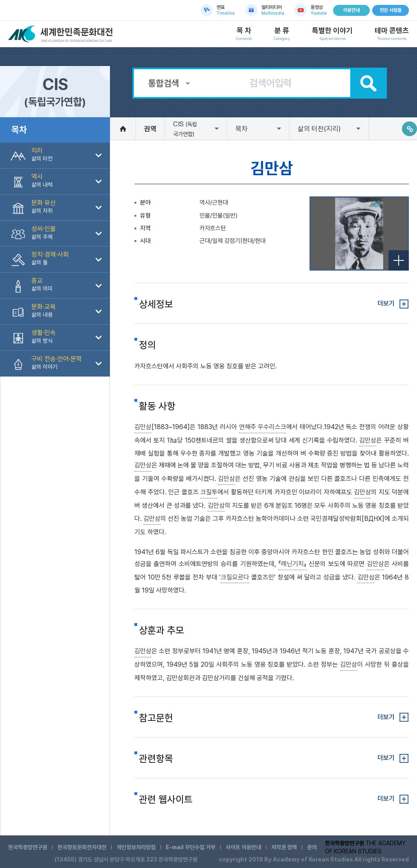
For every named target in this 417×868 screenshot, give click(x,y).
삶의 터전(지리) (319, 129)
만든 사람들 (391, 10)
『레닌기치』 (292, 564)
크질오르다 (235, 577)
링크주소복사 (409, 129)
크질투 (209, 492)
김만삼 (143, 427)
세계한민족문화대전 (61, 34)
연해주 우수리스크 (263, 427)
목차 (241, 129)
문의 (312, 847)
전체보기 (399, 260)
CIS (185, 129)
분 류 (282, 34)
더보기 (386, 303)
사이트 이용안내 (243, 847)
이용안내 (351, 10)
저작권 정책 (284, 847)
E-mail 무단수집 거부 (191, 847)
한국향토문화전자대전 (82, 847)
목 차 (244, 34)
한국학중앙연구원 (28, 847)
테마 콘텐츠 (392, 34)
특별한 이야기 (332, 34)
